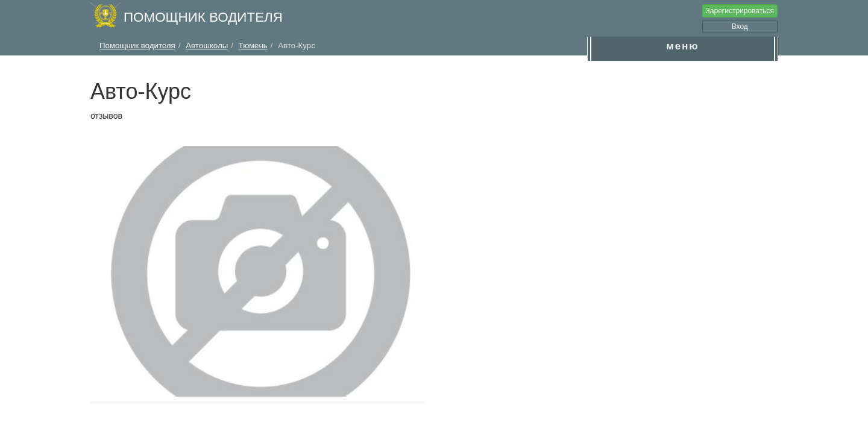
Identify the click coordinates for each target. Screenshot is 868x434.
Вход (740, 27)
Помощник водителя (203, 17)
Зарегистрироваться (740, 11)
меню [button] (682, 46)
